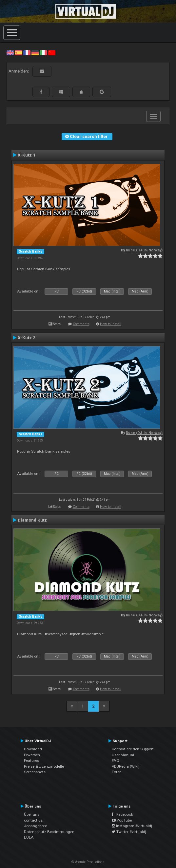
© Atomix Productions (88, 862)
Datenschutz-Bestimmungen (49, 832)
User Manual (123, 755)
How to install (111, 324)
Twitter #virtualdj (129, 832)
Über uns (32, 814)
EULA (29, 837)
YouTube (122, 820)
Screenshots (35, 772)
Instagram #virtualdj (132, 826)
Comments (81, 324)
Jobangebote (35, 826)
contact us (33, 820)
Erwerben (32, 755)
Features (31, 760)
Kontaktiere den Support (133, 749)
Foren (117, 772)
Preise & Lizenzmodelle (44, 766)
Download (33, 749)
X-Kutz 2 (27, 338)
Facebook (122, 814)
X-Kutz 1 (27, 155)
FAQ (116, 760)
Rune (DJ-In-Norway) (144, 250)
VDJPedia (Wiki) (126, 766)
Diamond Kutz (32, 520)
